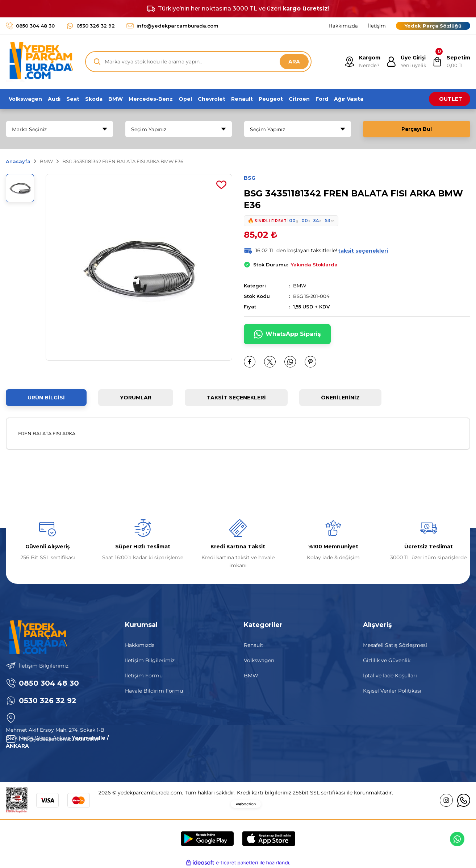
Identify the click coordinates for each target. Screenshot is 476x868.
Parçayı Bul (417, 129)
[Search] (198, 62)
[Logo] (39, 62)
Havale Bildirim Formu (154, 691)
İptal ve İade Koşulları (390, 676)
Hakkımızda (140, 645)
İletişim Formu (144, 676)
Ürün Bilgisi (46, 398)
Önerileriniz (340, 398)
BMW (300, 286)
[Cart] (451, 62)
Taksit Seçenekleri (236, 398)
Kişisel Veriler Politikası (392, 691)
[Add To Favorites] (221, 185)
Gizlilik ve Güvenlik (387, 660)
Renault (254, 645)
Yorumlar (136, 398)
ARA (294, 62)
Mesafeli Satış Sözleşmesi (395, 645)
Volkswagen (259, 660)
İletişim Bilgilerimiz (150, 660)
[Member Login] (406, 62)
